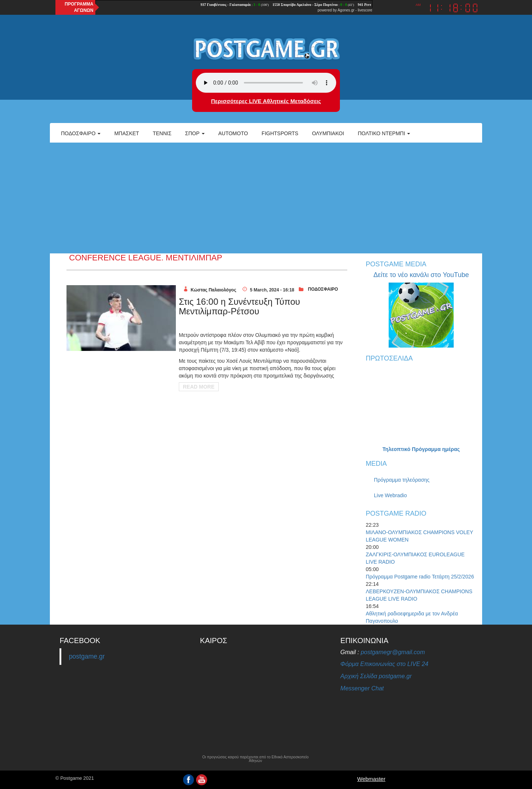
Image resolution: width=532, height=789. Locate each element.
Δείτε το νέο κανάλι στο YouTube (421, 275)
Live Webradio (390, 495)
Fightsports (280, 133)
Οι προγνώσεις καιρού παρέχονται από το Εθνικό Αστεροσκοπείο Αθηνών (255, 759)
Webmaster (371, 779)
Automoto (233, 133)
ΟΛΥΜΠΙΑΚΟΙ (328, 133)
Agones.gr (346, 10)
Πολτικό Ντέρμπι (384, 133)
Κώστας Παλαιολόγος (213, 290)
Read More (199, 387)
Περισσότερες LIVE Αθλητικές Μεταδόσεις (266, 101)
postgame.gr (87, 656)
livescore (365, 10)
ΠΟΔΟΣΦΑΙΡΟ (323, 289)
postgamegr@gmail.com (393, 652)
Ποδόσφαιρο (81, 133)
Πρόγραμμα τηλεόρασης (402, 480)
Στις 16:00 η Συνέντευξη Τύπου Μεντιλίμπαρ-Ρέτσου (239, 306)
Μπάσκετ (127, 133)
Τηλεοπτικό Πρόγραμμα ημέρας (421, 449)
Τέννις (162, 133)
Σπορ (195, 133)
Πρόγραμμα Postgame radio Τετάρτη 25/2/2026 (420, 577)
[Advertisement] (266, 198)
